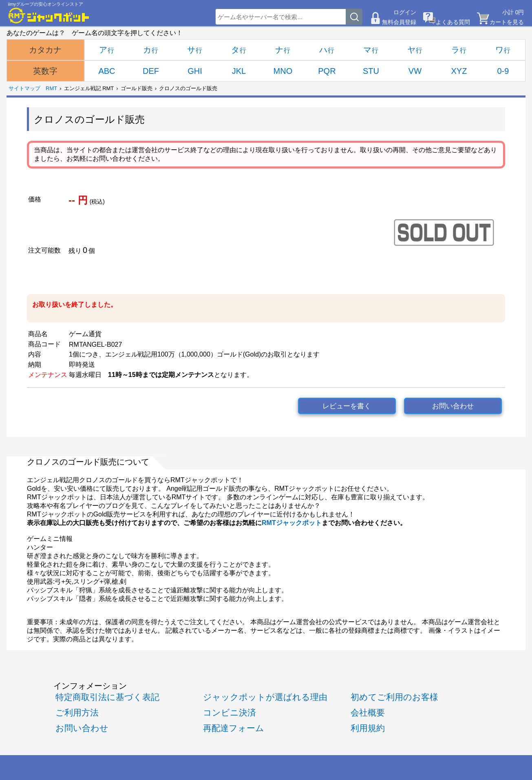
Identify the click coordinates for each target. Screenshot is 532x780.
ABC (107, 71)
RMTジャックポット (292, 523)
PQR (327, 71)
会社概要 (368, 712)
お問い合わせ (453, 406)
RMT (51, 88)
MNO (283, 71)
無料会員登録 (399, 22)
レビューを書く (347, 406)
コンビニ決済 (230, 712)
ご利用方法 (77, 712)
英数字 (45, 71)
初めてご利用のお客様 (394, 697)
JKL (239, 71)
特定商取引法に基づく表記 (107, 697)
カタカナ (45, 50)
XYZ (459, 71)
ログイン (405, 12)
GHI (195, 71)
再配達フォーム (234, 728)
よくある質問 (453, 22)
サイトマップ (24, 88)
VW (415, 71)
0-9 (503, 71)
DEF (151, 71)
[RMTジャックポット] (49, 16)
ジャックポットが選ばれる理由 (265, 697)
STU (371, 71)
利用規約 (368, 728)
